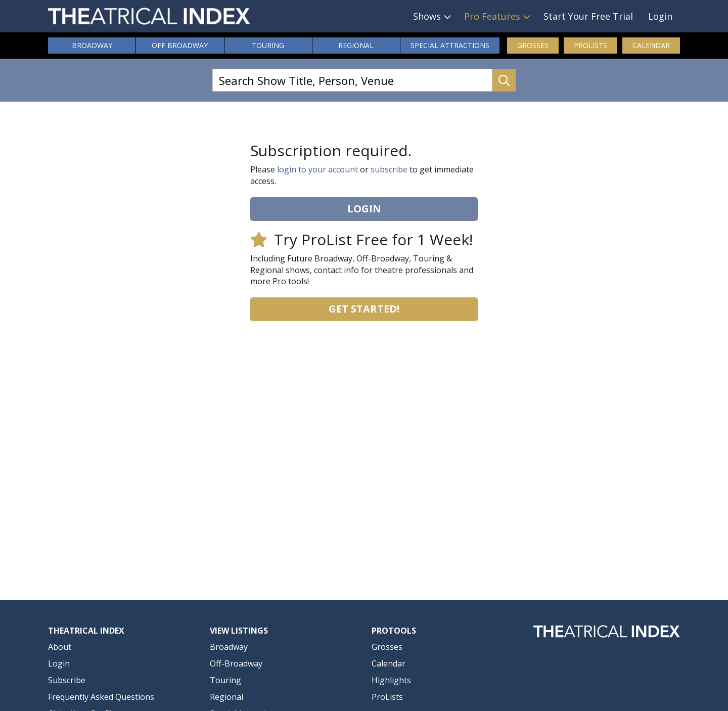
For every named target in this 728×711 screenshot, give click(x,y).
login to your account (317, 169)
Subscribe (67, 680)
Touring (268, 45)
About (60, 647)
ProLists (590, 45)
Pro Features (492, 16)
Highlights (391, 680)
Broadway (92, 45)
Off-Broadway (236, 663)
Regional (356, 45)
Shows (427, 16)
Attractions (450, 46)
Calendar (651, 45)
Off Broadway (180, 45)
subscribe (389, 169)
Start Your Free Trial (588, 16)
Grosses (533, 45)
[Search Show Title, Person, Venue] (352, 80)
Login (660, 16)
